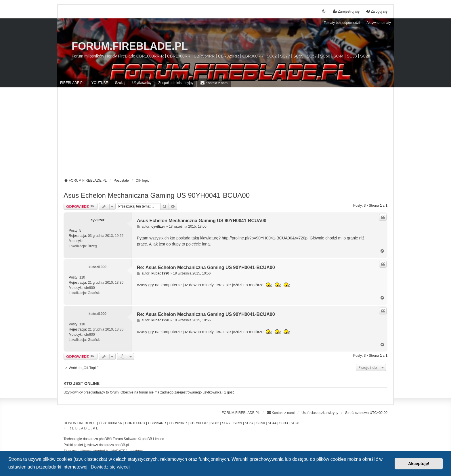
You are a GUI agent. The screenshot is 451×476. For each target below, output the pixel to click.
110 (82, 277)
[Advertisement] (225, 135)
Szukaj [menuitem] (120, 83)
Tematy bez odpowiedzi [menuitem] (342, 23)
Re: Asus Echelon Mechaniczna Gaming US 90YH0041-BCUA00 (206, 267)
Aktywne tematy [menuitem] (379, 23)
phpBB (104, 439)
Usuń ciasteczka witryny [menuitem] (320, 413)
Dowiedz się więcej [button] (110, 467)
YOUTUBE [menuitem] (100, 83)
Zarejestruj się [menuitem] (346, 11)
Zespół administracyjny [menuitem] (176, 83)
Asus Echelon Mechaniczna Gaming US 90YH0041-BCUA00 (157, 195)
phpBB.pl (122, 445)
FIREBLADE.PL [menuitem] (72, 83)
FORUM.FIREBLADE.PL (130, 46)
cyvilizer (97, 220)
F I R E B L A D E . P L (81, 428)
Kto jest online (82, 383)
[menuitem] (214, 83)
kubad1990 (98, 267)
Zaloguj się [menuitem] (377, 11)
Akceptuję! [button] (419, 464)
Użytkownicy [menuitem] (142, 83)
